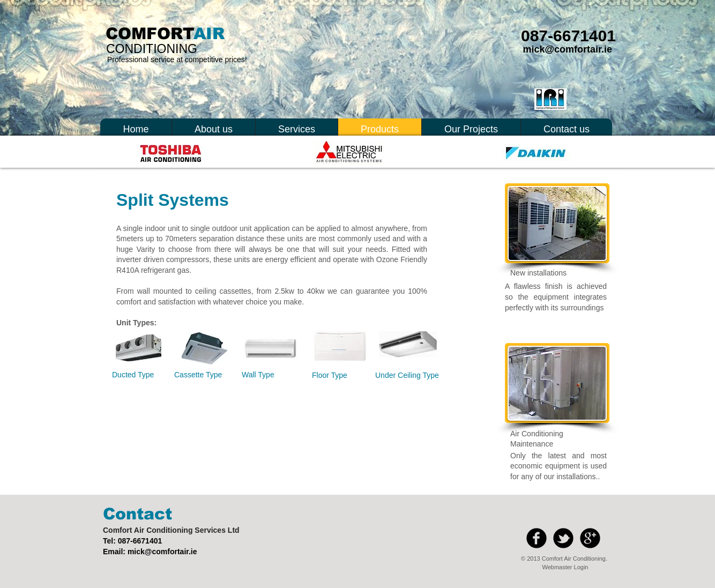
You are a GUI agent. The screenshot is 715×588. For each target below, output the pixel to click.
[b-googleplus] (590, 538)
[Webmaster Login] (565, 568)
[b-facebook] (537, 538)
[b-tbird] (563, 538)
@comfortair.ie (171, 552)
